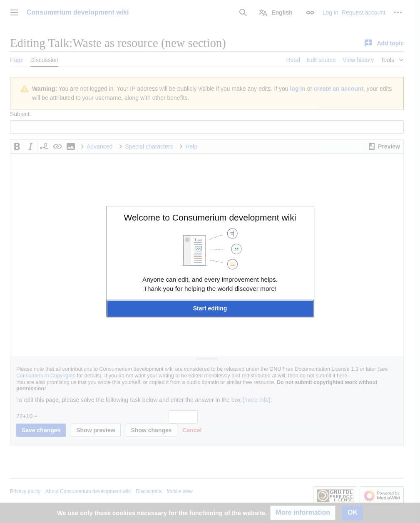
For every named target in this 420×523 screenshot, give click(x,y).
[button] (210, 308)
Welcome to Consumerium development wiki (210, 217)
